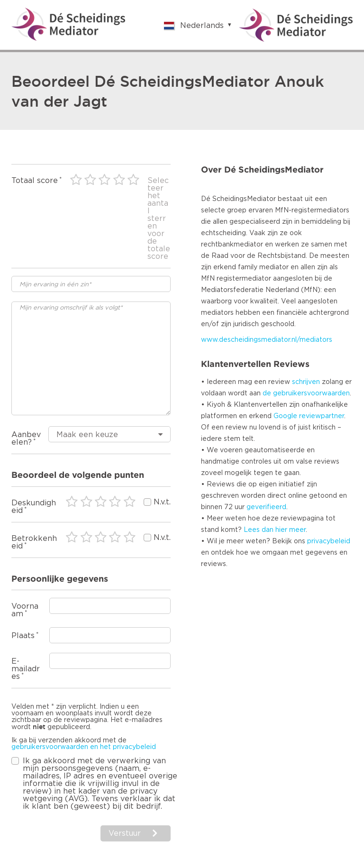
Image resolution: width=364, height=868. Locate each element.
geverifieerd (266, 507)
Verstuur (125, 833)
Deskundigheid (34, 507)
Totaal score (35, 181)
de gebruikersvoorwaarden (306, 393)
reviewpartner (322, 416)
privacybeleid (329, 541)
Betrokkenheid (34, 542)
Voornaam (25, 610)
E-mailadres (26, 669)
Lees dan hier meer (275, 530)
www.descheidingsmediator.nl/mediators (267, 340)
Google (285, 416)
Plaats (23, 636)
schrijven (306, 382)
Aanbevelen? (26, 439)
